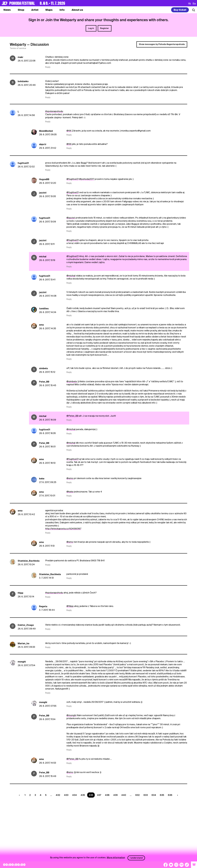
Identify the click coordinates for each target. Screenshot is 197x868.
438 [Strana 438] (107, 795)
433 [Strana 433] (66, 795)
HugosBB (44, 179)
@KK (69, 131)
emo (41, 325)
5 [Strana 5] (46, 795)
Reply (48, 67)
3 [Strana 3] (35, 795)
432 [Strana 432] (58, 795)
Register (105, 28)
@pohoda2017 (87, 179)
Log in (91, 28)
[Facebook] (166, 865)
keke (42, 479)
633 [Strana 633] (146, 795)
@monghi (71, 715)
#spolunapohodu (54, 111)
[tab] (21, 10)
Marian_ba (23, 643)
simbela (43, 368)
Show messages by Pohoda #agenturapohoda (162, 44)
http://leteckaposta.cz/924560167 (63, 529)
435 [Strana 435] (83, 795)
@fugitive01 (73, 179)
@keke (70, 492)
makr (20, 57)
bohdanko (23, 81)
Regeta (43, 606)
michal (43, 256)
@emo (70, 478)
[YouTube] (171, 865)
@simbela (72, 381)
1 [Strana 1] (25, 795)
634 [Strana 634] (154, 795)
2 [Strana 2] (30, 795)
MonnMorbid (46, 131)
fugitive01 (23, 163)
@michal (71, 276)
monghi (22, 662)
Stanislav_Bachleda (29, 561)
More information (116, 857)
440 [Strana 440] (124, 795)
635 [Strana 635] (162, 795)
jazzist (43, 193)
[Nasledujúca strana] (177, 795)
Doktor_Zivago (26, 625)
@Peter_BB (72, 416)
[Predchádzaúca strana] (20, 795)
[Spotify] (182, 865)
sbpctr (43, 144)
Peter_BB (44, 382)
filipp (20, 593)
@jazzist (71, 218)
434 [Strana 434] (74, 795)
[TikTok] (187, 865)
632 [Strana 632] (138, 795)
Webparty (18, 44)
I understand (136, 858)
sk (189, 4)
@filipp (70, 606)
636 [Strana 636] (170, 795)
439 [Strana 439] (115, 795)
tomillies (44, 308)
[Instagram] (176, 865)
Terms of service (18, 48)
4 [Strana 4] (41, 795)
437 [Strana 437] (99, 795)
